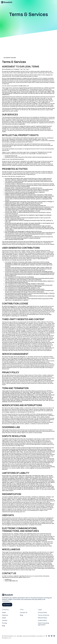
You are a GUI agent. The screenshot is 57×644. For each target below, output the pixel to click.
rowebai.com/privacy (48, 375)
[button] (55, 2)
